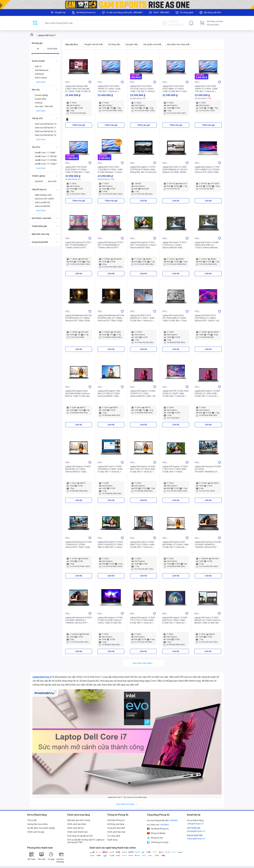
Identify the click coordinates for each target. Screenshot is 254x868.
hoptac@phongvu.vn (196, 839)
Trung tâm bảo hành (116, 828)
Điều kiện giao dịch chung (79, 820)
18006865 (164, 825)
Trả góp (51, 856)
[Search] (156, 23)
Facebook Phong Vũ (158, 829)
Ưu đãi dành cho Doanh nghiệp (41, 828)
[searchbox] (98, 23)
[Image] (127, 5)
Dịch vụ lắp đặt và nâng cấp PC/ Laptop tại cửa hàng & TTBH (86, 841)
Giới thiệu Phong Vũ (116, 820)
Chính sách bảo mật (116, 832)
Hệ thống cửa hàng (116, 824)
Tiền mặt (41, 856)
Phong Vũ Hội (155, 838)
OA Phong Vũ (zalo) (158, 842)
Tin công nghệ (114, 836)
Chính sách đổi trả (75, 828)
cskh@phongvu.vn (195, 824)
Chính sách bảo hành (77, 824)
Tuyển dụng (112, 840)
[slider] (32, 53)
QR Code (31, 856)
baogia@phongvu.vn (196, 831)
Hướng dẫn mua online (38, 824)
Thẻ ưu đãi (32, 820)
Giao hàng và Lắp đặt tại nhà (80, 836)
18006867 (174, 820)
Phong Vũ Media (156, 833)
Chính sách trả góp (36, 832)
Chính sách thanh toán (77, 832)
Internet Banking (60, 857)
